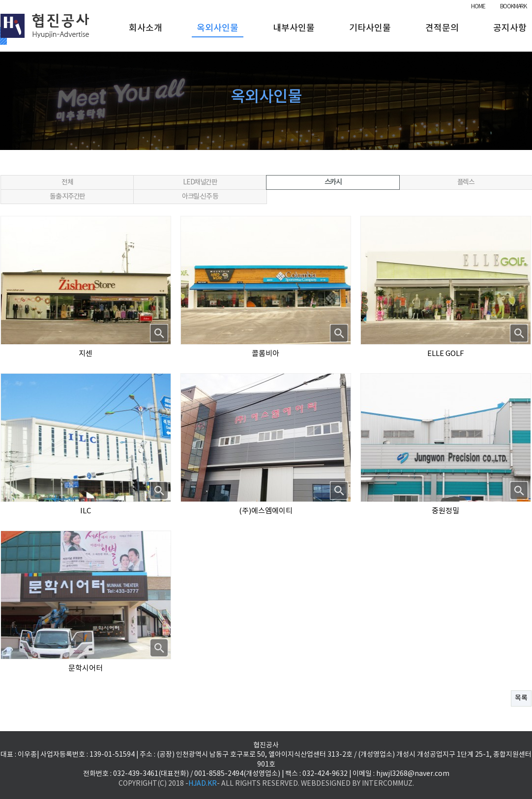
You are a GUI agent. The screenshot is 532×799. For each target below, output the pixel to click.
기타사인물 (370, 28)
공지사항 (510, 28)
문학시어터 (86, 668)
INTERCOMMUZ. (388, 784)
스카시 (333, 182)
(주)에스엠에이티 (266, 511)
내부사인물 (294, 28)
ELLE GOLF (446, 354)
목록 (521, 698)
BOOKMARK (513, 7)
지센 (86, 354)
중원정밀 (445, 511)
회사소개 (146, 28)
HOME (478, 7)
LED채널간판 (200, 182)
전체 (67, 182)
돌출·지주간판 (67, 197)
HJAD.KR (203, 784)
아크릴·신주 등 (200, 197)
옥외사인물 (218, 28)
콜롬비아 (266, 354)
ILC (86, 511)
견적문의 (442, 28)
